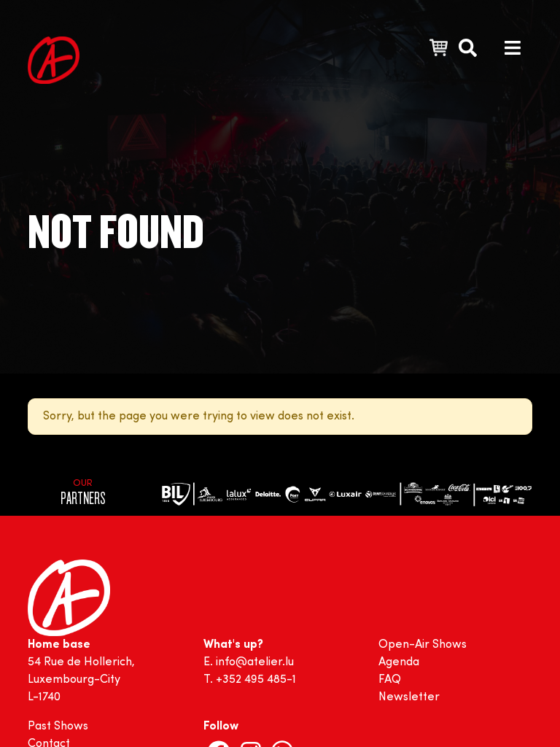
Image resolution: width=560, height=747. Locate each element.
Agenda (399, 662)
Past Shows (58, 727)
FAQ (390, 680)
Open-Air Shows (423, 645)
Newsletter (409, 697)
